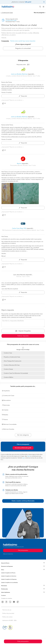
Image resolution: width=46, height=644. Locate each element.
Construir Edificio (8, 377)
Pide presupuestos (23, 641)
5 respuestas (5, 41)
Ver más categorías (23, 435)
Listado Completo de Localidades (9, 583)
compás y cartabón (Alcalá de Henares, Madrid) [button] (19, 76)
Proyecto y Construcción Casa (12, 357)
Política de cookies (7, 617)
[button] (23, 563)
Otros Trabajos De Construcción (13, 361)
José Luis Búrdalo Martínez (19, 74)
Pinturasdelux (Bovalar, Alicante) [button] (19, 165)
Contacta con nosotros (7, 598)
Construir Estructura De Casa (12, 365)
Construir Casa (8, 353)
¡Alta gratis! (28, 2)
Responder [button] (23, 96)
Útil (4, 103)
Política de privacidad (8, 613)
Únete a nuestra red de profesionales (23, 501)
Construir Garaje (8, 369)
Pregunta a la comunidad (23, 48)
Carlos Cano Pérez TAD (19, 228)
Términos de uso (7, 610)
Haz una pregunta (39, 13)
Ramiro (19, 164)
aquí (29, 456)
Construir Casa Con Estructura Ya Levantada (16, 373)
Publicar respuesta (23, 336)
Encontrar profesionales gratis (23, 448)
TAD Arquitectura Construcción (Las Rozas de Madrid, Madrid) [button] (19, 230)
